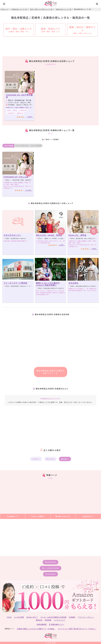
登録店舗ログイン (57, 624)
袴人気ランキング (63, 516)
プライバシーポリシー (86, 617)
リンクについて (59, 620)
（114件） (29, 190)
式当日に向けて (32, 617)
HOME (9, 617)
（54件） (30, 117)
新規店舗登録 (42, 624)
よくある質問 (19, 617)
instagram (51, 562)
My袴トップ (13, 516)
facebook (50, 574)
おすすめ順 (8, 146)
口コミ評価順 (36, 146)
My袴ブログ (88, 516)
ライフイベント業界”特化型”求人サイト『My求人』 (77, 629)
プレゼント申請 (38, 516)
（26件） (94, 249)
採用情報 (48, 620)
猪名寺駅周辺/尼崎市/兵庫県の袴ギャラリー (50, 372)
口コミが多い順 (22, 146)
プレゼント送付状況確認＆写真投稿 (53, 617)
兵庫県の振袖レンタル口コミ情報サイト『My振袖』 (36, 629)
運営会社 (39, 620)
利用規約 (72, 617)
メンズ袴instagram (51, 568)
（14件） (61, 245)
